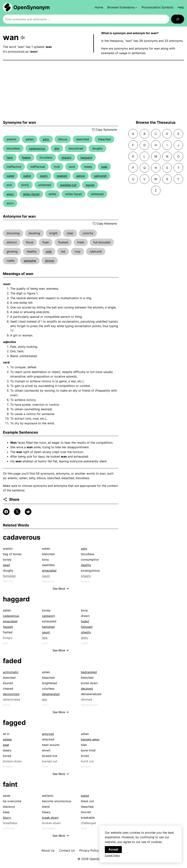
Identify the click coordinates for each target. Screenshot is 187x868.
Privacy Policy (89, 850)
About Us (48, 850)
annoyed (48, 734)
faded (85, 621)
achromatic (11, 672)
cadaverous (37, 148)
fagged (8, 627)
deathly (86, 565)
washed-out (68, 185)
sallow (81, 176)
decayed (87, 689)
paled (10, 176)
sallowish (100, 176)
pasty (44, 176)
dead (6, 565)
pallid (27, 176)
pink (49, 251)
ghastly (66, 158)
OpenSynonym (32, 7)
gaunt (46, 632)
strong (50, 261)
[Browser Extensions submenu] (122, 7)
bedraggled (89, 672)
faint (10, 158)
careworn (48, 616)
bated (85, 796)
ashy (46, 139)
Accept (113, 852)
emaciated (49, 571)
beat (6, 745)
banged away (90, 739)
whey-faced (31, 194)
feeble (26, 158)
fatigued (87, 627)
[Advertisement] (93, 90)
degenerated (51, 694)
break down (50, 818)
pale (104, 167)
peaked (62, 176)
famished (48, 627)
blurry (7, 818)
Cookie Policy (112, 858)
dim (57, 148)
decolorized (11, 694)
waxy (10, 194)
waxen (90, 185)
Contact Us (67, 850)
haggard (86, 158)
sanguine (30, 261)
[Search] (178, 19)
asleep (7, 739)
